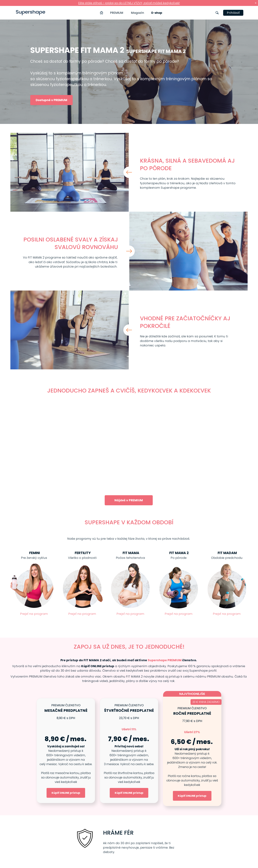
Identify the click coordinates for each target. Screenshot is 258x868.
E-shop (157, 13)
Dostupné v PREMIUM (51, 100)
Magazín (137, 13)
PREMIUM (117, 13)
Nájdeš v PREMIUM (129, 500)
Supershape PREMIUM (165, 660)
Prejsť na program (34, 614)
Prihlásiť (233, 13)
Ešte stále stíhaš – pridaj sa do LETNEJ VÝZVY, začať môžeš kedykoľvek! (129, 3)
